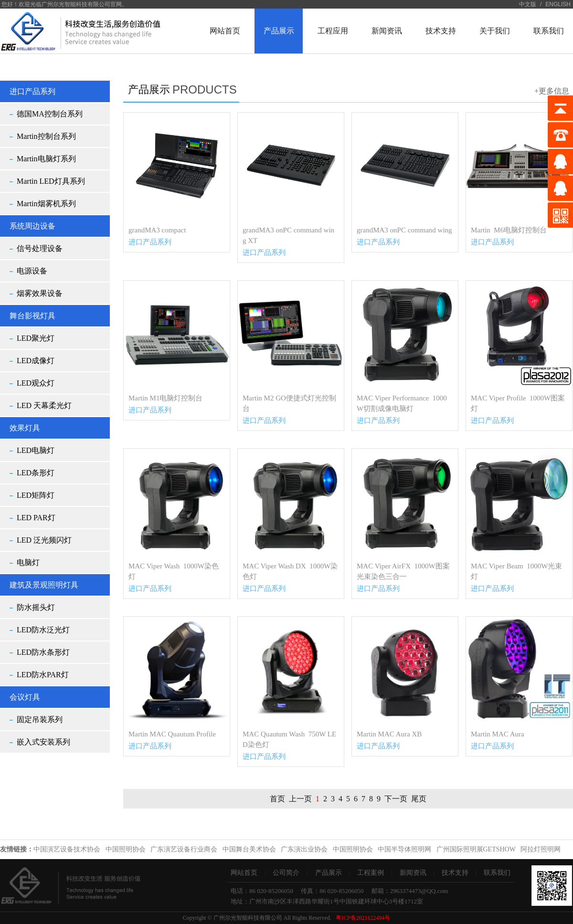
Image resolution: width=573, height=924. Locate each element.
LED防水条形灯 (43, 652)
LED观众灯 (36, 383)
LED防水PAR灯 (43, 675)
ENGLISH (558, 4)
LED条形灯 (36, 473)
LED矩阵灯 (36, 495)
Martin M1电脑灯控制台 (165, 398)
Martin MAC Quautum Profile (172, 734)
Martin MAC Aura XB (389, 734)
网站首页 (244, 873)
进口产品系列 (32, 91)
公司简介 (286, 873)
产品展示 (329, 873)
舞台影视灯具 (32, 316)
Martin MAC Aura (498, 734)
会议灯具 (25, 697)
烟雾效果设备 (40, 293)
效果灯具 (25, 428)
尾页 (419, 799)
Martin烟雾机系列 (46, 204)
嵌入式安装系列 (43, 742)
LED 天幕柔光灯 (44, 405)
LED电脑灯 (36, 450)
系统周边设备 (32, 226)
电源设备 (32, 271)
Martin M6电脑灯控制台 (509, 230)
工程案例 (371, 873)
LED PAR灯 (36, 518)
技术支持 (455, 873)
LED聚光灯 (36, 338)
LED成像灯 (36, 361)
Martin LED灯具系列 (51, 181)
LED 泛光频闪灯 (44, 540)
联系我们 (497, 873)
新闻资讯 (413, 873)
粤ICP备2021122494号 (363, 918)
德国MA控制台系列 (50, 114)
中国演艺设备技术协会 (67, 849)
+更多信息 (552, 91)
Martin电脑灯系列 (46, 159)
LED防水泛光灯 (43, 630)
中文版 (528, 4)
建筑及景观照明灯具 (44, 585)
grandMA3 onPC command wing (404, 230)
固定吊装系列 (40, 719)
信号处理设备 (40, 248)
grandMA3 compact (157, 230)
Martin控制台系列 (46, 136)
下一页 (396, 799)
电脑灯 (28, 562)
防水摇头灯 (36, 607)
